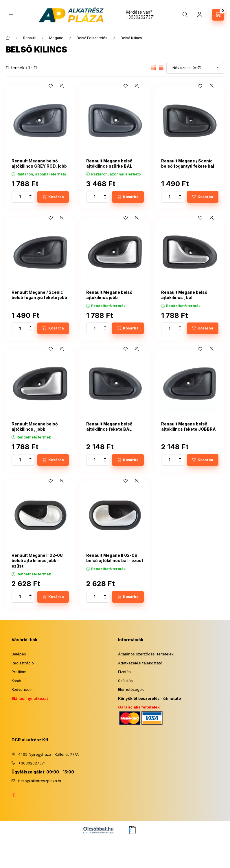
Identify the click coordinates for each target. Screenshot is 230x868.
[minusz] (30, 200)
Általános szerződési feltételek (146, 654)
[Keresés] (185, 15)
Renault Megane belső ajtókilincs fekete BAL (109, 426)
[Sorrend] (195, 68)
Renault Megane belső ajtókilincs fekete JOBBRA (188, 426)
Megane (56, 38)
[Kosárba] (53, 197)
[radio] (161, 68)
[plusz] (30, 194)
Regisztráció (23, 663)
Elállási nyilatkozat (30, 698)
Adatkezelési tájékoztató (140, 663)
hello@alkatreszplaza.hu (40, 781)
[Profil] (200, 15)
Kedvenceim (23, 689)
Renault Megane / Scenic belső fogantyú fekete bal (188, 163)
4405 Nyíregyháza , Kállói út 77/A (48, 754)
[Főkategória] (8, 38)
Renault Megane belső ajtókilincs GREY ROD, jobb (39, 163)
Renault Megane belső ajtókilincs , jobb (35, 426)
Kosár (17, 681)
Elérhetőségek (131, 689)
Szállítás (125, 681)
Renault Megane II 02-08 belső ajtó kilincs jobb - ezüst (37, 560)
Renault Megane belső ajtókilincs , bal (184, 295)
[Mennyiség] (20, 197)
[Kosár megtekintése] (218, 15)
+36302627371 (140, 17)
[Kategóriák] (11, 15)
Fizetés (124, 672)
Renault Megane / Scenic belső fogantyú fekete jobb (39, 295)
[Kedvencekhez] (51, 86)
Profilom (19, 672)
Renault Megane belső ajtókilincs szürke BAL (109, 163)
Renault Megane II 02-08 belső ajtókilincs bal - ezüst (115, 558)
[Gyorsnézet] (62, 86)
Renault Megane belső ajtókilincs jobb (109, 295)
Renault (30, 38)
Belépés (19, 654)
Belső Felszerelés (92, 38)
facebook (13, 795)
